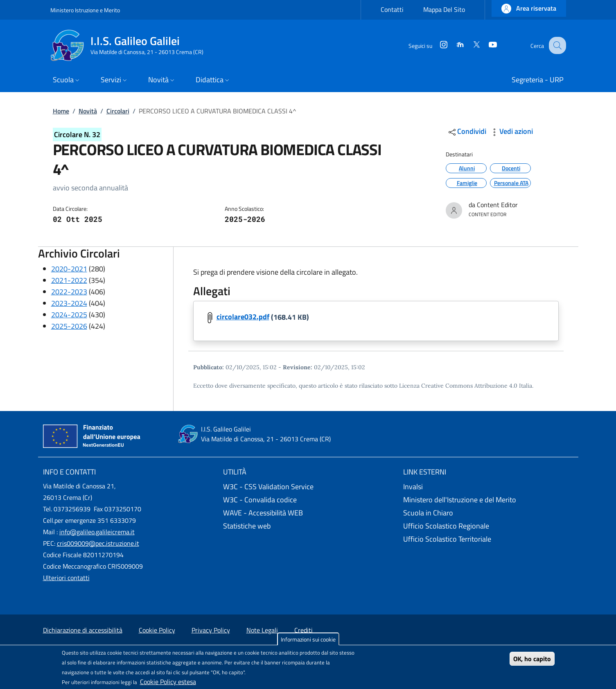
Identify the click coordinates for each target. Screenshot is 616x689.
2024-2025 (69, 315)
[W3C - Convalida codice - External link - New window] (308, 500)
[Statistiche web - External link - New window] (308, 526)
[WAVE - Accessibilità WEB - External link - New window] (308, 513)
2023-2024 (69, 303)
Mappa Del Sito (444, 9)
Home (61, 111)
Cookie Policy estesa (168, 682)
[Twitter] (469, 45)
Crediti (303, 630)
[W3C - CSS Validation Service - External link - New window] (308, 487)
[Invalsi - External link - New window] (488, 487)
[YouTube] (485, 45)
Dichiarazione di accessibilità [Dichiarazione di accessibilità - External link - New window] (83, 630)
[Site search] (556, 45)
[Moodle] (453, 45)
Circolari (118, 111)
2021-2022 (69, 280)
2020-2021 (69, 269)
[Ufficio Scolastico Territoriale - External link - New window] (488, 539)
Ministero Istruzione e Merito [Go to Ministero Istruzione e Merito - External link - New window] (85, 10)
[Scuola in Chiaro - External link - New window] (488, 513)
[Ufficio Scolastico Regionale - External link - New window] (488, 526)
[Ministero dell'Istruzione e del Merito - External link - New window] (488, 500)
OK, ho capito (532, 659)
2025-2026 (69, 326)
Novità (88, 111)
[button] (529, 8)
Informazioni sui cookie (308, 639)
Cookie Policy (157, 630)
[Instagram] (436, 45)
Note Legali (262, 630)
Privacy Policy (211, 630)
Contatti (392, 9)
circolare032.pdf (243, 317)
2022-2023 (69, 292)
